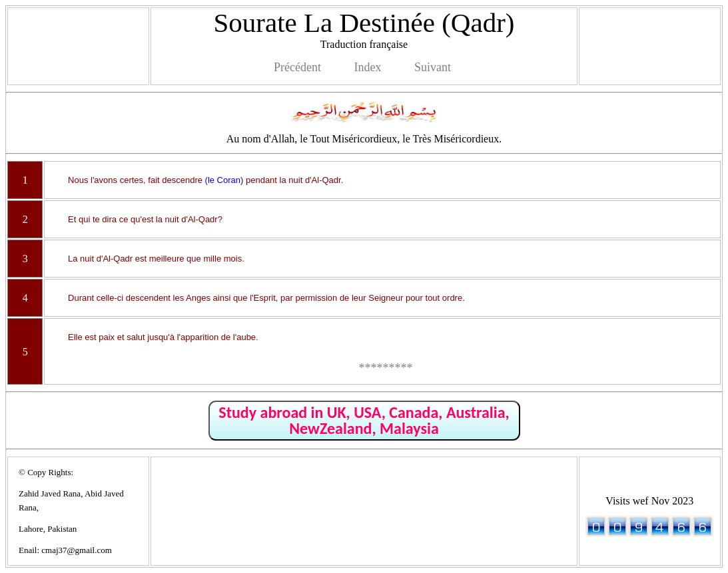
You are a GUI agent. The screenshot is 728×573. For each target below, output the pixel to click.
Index (367, 67)
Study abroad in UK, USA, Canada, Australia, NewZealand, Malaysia (364, 420)
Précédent (297, 67)
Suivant (433, 67)
